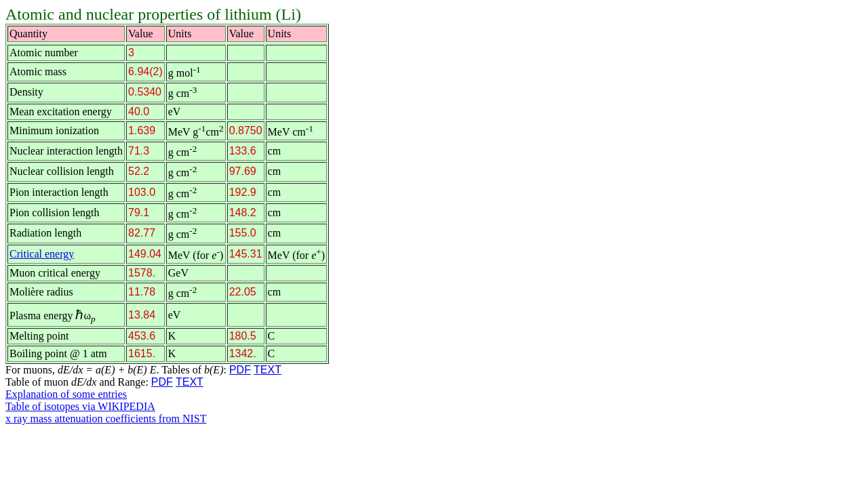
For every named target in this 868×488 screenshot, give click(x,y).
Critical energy (42, 254)
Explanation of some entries (66, 394)
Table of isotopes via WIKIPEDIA (80, 406)
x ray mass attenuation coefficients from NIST (106, 419)
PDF (240, 370)
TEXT (268, 370)
